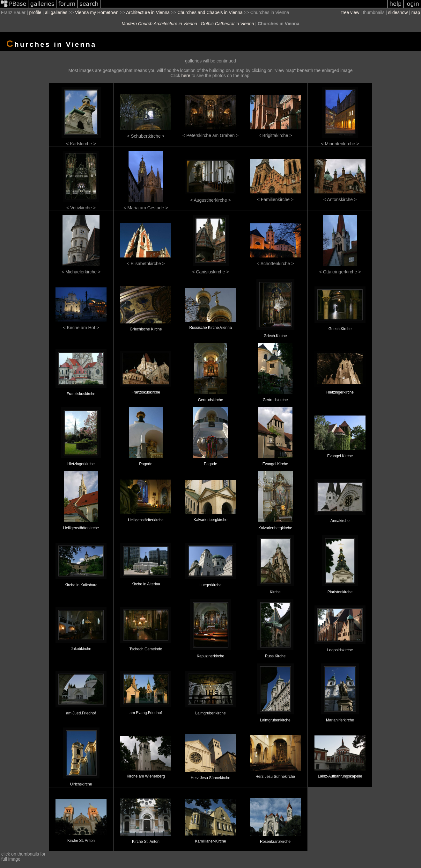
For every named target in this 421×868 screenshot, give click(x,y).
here (186, 76)
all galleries (56, 12)
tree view (350, 12)
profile (35, 12)
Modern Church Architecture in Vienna (160, 24)
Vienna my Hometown (97, 12)
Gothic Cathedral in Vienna (228, 24)
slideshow (398, 12)
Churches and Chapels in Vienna (210, 12)
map (416, 12)
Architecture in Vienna (148, 12)
